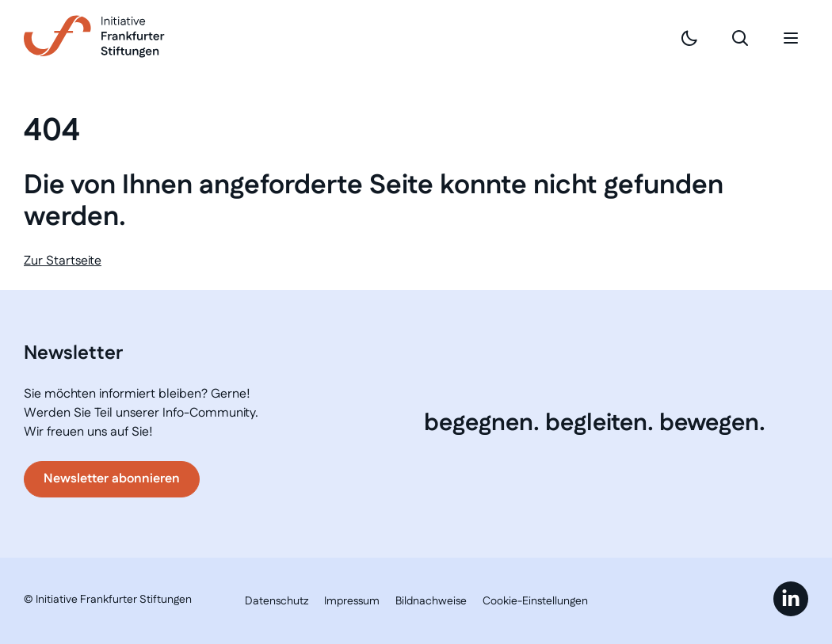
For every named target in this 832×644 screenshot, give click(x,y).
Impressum (352, 601)
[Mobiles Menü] (791, 38)
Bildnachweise (431, 601)
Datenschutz (277, 601)
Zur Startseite (63, 261)
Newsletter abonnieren (112, 479)
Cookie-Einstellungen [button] (535, 601)
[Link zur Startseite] (94, 36)
